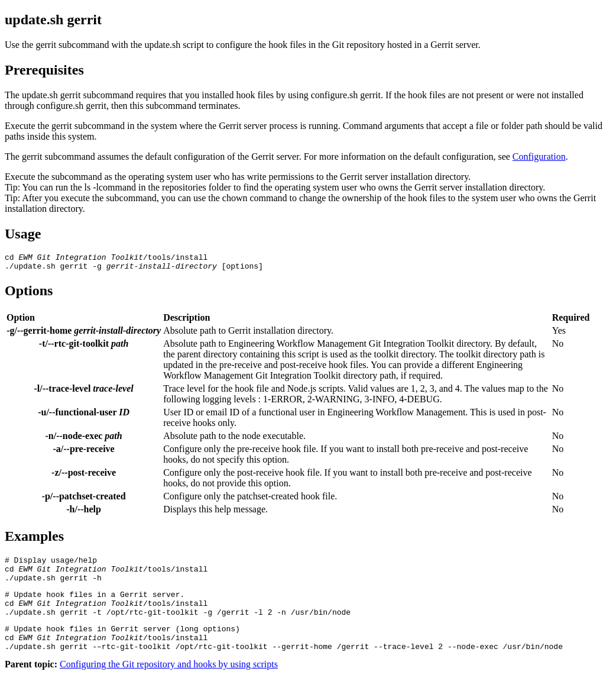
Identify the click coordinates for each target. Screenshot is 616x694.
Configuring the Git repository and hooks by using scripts (169, 684)
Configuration (539, 156)
